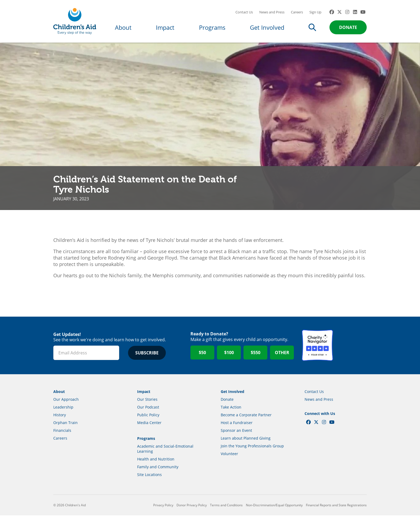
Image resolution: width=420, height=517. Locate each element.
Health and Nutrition (156, 461)
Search (312, 27)
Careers (297, 12)
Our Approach (66, 401)
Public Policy (148, 416)
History (60, 416)
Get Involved (267, 27)
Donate (348, 27)
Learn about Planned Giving (246, 440)
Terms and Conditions (226, 507)
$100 (229, 354)
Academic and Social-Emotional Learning (165, 450)
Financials (62, 432)
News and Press (272, 12)
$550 (256, 354)
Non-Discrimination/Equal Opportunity (274, 507)
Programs (212, 27)
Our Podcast (148, 409)
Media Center (149, 424)
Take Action (231, 409)
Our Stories (147, 401)
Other (282, 354)
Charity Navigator (317, 347)
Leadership (63, 409)
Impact (165, 27)
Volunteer (229, 455)
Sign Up (315, 12)
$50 (202, 354)
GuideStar (351, 347)
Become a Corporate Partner (246, 416)
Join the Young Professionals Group (252, 447)
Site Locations (149, 476)
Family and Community (158, 468)
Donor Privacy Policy (192, 507)
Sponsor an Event (236, 432)
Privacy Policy (163, 507)
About (123, 27)
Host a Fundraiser (237, 424)
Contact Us (244, 12)
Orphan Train (65, 424)
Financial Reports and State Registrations (336, 507)
